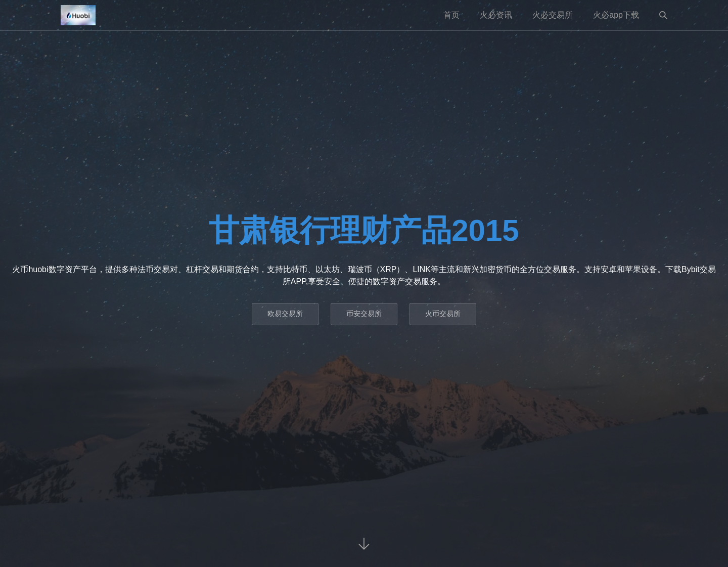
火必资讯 (496, 15)
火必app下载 (616, 15)
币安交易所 (364, 314)
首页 (451, 15)
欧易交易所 (285, 314)
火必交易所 (553, 15)
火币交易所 (443, 314)
